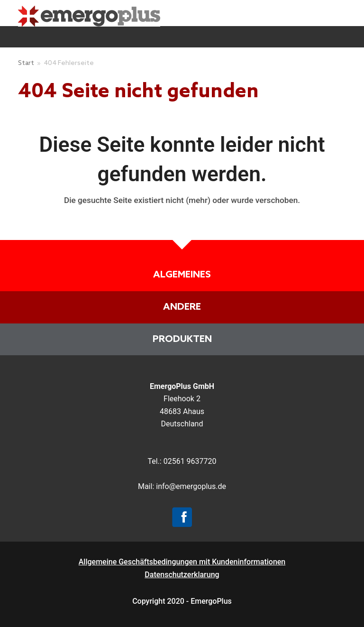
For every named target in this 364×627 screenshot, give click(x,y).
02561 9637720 (190, 461)
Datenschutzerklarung (182, 575)
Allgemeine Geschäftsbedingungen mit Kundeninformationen (182, 562)
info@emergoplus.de (191, 486)
